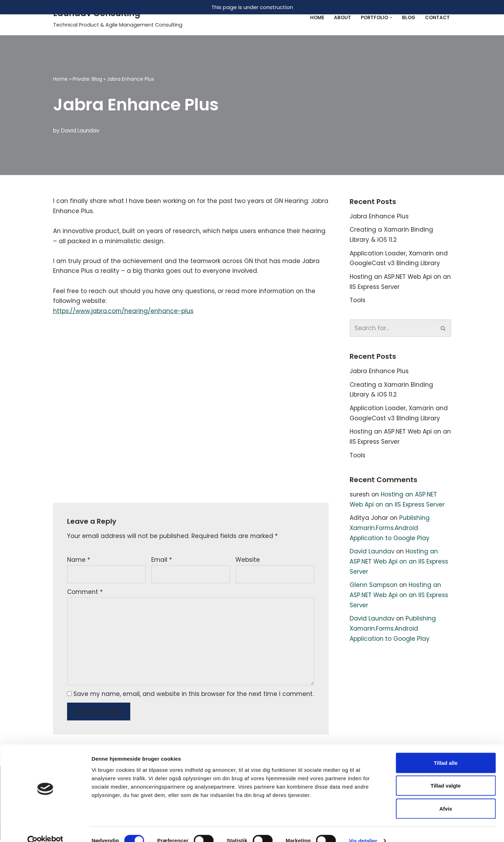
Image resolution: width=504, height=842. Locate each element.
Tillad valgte (446, 773)
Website (248, 561)
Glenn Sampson (374, 587)
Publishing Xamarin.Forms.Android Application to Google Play (390, 530)
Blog (409, 18)
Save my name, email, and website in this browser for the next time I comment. (193, 696)
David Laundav (80, 130)
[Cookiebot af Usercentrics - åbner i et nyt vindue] (45, 828)
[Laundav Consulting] (118, 18)
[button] (391, 18)
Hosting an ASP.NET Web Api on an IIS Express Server (399, 564)
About (342, 18)
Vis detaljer (363, 828)
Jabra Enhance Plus (379, 216)
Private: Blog (87, 79)
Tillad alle (446, 750)
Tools (357, 301)
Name (79, 561)
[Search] (393, 329)
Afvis (446, 796)
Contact (437, 18)
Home (317, 18)
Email (162, 561)
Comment (85, 593)
